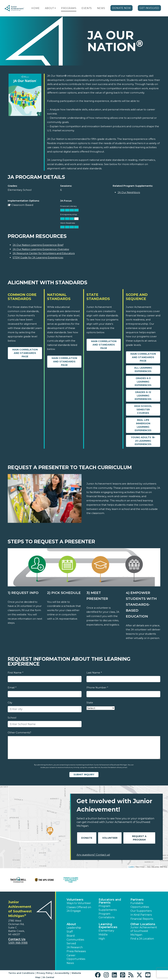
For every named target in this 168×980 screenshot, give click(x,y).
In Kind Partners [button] (141, 915)
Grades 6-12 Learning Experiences (143, 396)
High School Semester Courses (143, 410)
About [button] (71, 924)
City (10, 703)
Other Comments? (19, 733)
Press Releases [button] (76, 951)
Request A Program (139, 838)
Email (12, 687)
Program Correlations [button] (107, 916)
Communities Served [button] (75, 941)
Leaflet (131, 867)
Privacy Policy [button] (45, 973)
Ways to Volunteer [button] (79, 903)
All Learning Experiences (143, 369)
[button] (55, 8)
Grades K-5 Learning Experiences (143, 382)
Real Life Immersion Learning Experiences (143, 425)
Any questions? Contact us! (93, 855)
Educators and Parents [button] (110, 901)
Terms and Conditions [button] (21, 973)
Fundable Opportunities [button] (140, 905)
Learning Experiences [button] (108, 926)
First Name (15, 673)
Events (87, 8)
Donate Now (122, 8)
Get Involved (149, 8)
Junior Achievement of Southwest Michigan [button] (144, 931)
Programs (69, 8)
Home (35, 8)
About (49, 8)
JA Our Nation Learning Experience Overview (41, 249)
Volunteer (110, 838)
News (101, 8)
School (12, 718)
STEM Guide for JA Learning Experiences (38, 257)
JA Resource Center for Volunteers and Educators (44, 253)
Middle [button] (103, 935)
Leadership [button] (74, 928)
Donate (87, 838)
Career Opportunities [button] (76, 957)
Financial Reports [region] (142, 919)
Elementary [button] (106, 931)
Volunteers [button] (75, 900)
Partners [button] (137, 900)
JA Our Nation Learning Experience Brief (38, 245)
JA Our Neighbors (129, 192)
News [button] (70, 963)
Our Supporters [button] (141, 911)
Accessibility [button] (62, 973)
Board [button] (71, 936)
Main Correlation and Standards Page (25, 353)
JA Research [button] (75, 947)
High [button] (102, 939)
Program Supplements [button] (108, 908)
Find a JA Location (142, 939)
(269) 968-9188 (18, 943)
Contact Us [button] (17, 939)
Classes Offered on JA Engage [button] (79, 909)
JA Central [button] (48, 977)
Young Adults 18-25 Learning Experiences (143, 441)
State (90, 703)
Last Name (94, 673)
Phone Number (97, 687)
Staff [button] (70, 932)
